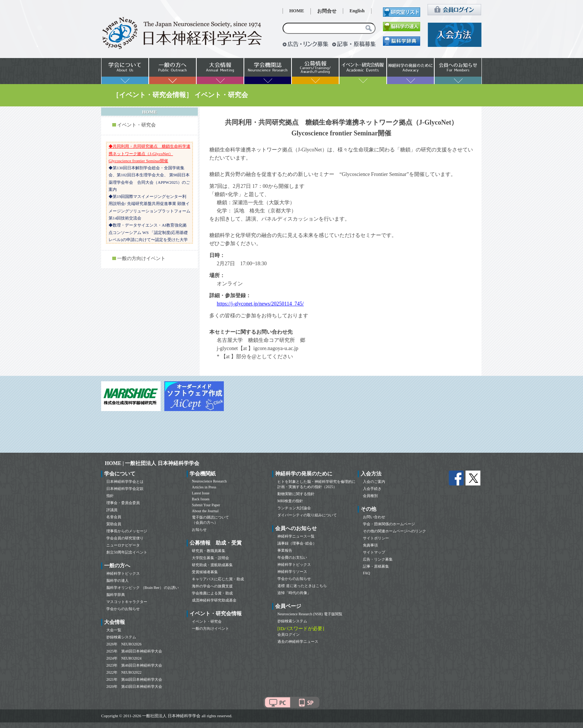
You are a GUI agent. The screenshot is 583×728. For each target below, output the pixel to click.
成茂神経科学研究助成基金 (214, 600)
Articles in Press (204, 487)
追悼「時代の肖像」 (294, 593)
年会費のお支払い (292, 557)
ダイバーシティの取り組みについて (307, 515)
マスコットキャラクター (127, 602)
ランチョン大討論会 (294, 508)
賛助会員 (114, 524)
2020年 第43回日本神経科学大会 (134, 687)
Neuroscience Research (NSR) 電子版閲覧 (310, 614)
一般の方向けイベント (141, 259)
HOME (297, 11)
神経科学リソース (292, 572)
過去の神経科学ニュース (298, 642)
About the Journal (205, 511)
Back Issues (201, 499)
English (357, 11)
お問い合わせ (374, 517)
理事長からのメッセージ (127, 531)
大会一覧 (114, 630)
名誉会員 (114, 517)
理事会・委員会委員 (123, 503)
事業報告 (285, 550)
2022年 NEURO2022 (124, 672)
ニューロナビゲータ (123, 545)
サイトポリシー (376, 538)
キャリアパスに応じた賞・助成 (218, 579)
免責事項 (370, 545)
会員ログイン (289, 634)
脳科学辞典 (116, 595)
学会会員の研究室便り (125, 538)
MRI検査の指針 (290, 501)
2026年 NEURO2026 (124, 644)
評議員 (112, 510)
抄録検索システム (121, 637)
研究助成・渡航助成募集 (212, 565)
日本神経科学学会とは (125, 482)
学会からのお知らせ (123, 609)
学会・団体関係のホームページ (389, 524)
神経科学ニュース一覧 (296, 536)
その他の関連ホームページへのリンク (394, 531)
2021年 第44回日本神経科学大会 (134, 679)
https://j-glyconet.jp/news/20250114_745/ (260, 304)
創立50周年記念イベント (127, 552)
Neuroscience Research (209, 481)
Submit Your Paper (206, 505)
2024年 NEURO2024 (124, 658)
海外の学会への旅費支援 (212, 586)
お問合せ (327, 11)
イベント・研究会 (136, 125)
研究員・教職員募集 (209, 551)
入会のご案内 (374, 482)
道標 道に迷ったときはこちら (302, 586)
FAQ (366, 573)
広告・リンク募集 (378, 559)
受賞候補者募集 (205, 572)
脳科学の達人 (117, 581)
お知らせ (199, 530)
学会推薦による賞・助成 (212, 593)
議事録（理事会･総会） (297, 543)
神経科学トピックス (123, 573)
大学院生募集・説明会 (210, 558)
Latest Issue (201, 493)
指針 (110, 496)
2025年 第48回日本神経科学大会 (134, 651)
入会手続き (372, 489)
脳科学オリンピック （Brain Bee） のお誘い (143, 588)
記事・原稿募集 (376, 566)
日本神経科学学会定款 (125, 489)
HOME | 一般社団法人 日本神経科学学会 (152, 463)
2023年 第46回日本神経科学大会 (134, 665)
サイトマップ (374, 552)
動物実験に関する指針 (296, 494)
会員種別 (370, 496)
